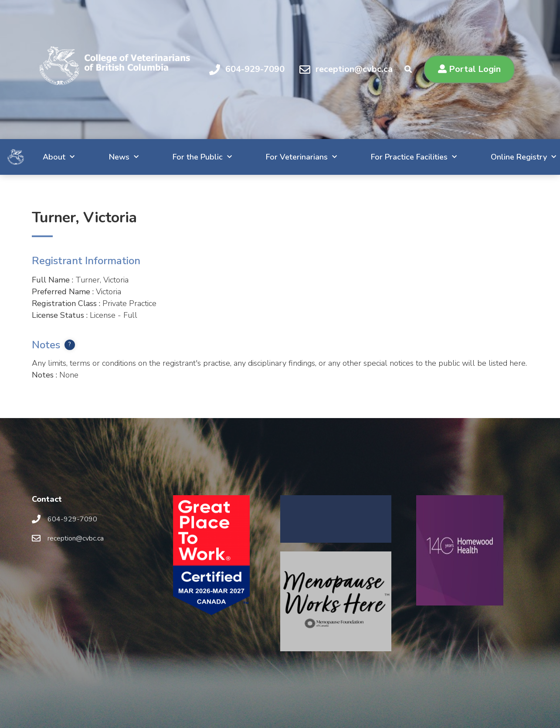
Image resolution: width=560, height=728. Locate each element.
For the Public (180, 157)
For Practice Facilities (398, 157)
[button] (469, 69)
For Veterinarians (282, 157)
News (98, 157)
